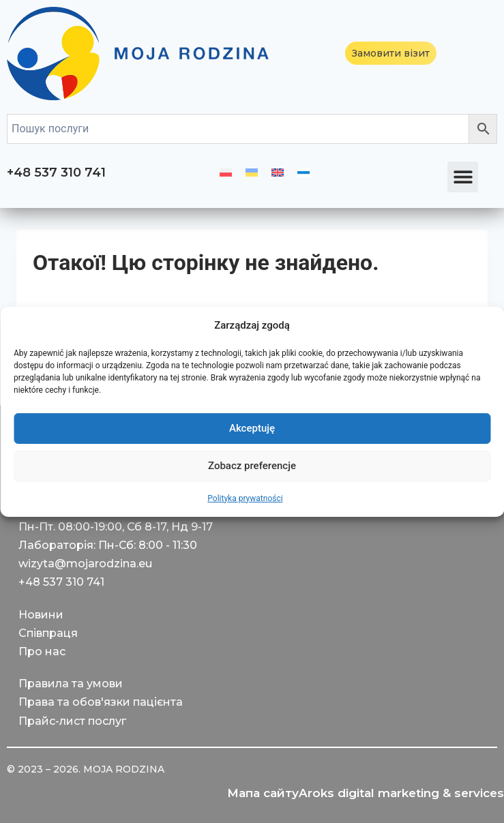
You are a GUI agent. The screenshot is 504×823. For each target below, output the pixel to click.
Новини (41, 615)
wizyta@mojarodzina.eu (85, 564)
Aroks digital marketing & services (401, 793)
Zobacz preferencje (252, 466)
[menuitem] (226, 173)
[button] (463, 177)
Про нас (42, 652)
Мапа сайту (263, 793)
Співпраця (48, 633)
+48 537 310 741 (56, 173)
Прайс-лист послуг (72, 721)
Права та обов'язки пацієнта (101, 702)
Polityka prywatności (245, 498)
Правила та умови (71, 684)
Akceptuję (252, 428)
